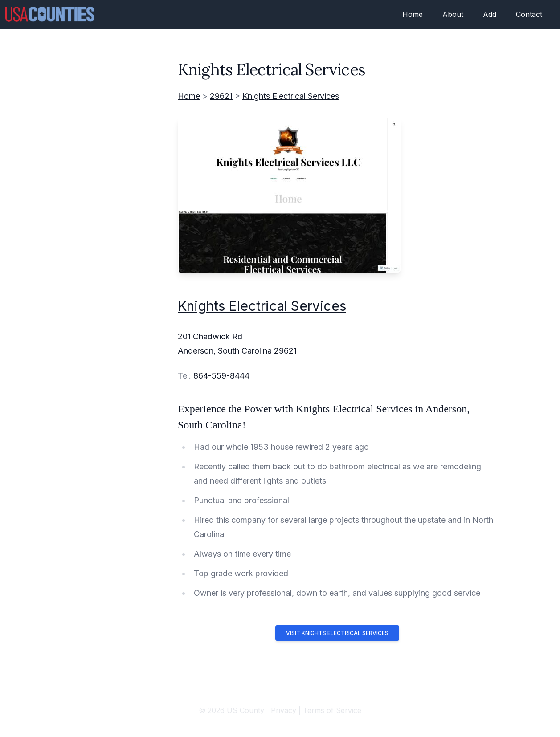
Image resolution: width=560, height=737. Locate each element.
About (453, 14)
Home (413, 14)
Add (490, 14)
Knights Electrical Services (291, 96)
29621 (221, 96)
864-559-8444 (221, 376)
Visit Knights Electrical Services (337, 633)
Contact (529, 14)
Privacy (284, 710)
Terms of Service (332, 710)
